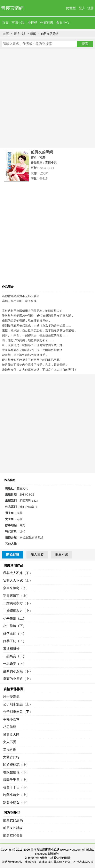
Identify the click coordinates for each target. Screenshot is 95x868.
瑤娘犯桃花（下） (16, 772)
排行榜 (32, 23)
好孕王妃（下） (15, 633)
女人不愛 (10, 742)
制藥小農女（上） (16, 795)
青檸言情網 (12, 8)
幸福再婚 (10, 750)
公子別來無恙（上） (18, 704)
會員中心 (63, 23)
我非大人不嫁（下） (18, 573)
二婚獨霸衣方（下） (18, 603)
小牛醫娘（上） (15, 618)
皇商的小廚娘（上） (18, 679)
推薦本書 (62, 555)
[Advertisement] (47, 98)
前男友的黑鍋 (50, 34)
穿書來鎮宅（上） (16, 596)
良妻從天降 (11, 734)
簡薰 (33, 34)
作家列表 (47, 23)
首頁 (5, 23)
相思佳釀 (10, 727)
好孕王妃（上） (15, 641)
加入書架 (37, 555)
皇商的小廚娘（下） (18, 671)
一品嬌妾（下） (15, 656)
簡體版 (71, 8)
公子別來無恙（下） (18, 712)
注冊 (91, 8)
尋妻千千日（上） (16, 780)
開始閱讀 (13, 555)
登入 (82, 8)
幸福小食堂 (11, 719)
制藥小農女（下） (16, 802)
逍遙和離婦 (11, 649)
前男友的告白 (13, 835)
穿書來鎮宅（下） (16, 588)
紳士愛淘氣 (11, 697)
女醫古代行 (11, 757)
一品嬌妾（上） (15, 664)
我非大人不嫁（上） (18, 580)
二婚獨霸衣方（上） (18, 611)
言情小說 (18, 23)
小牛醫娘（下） (15, 626)
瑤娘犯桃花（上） (16, 765)
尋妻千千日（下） (16, 787)
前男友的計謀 (13, 828)
